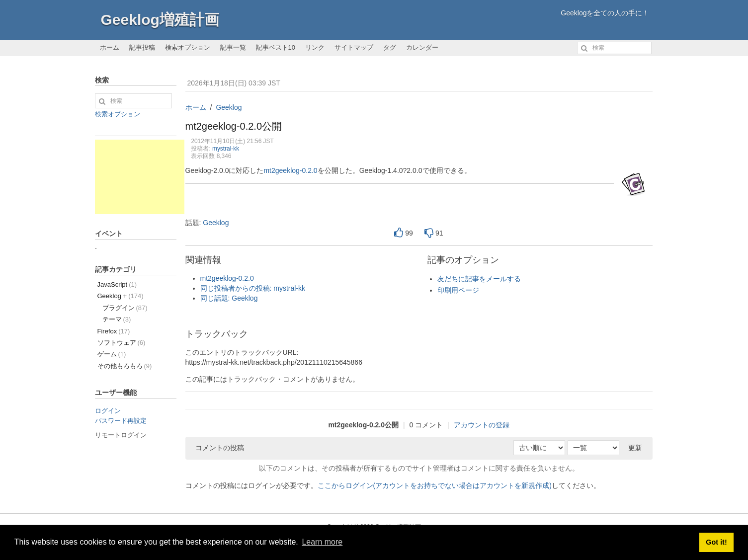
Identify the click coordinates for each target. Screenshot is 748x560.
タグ (390, 47)
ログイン (108, 411)
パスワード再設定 (121, 421)
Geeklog (229, 107)
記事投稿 (142, 47)
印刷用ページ (458, 290)
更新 (635, 448)
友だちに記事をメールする (479, 279)
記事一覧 (233, 47)
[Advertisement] (140, 177)
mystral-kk (226, 149)
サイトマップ (354, 47)
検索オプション (188, 47)
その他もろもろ (125, 366)
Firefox (114, 331)
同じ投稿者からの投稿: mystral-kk (253, 288)
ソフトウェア (122, 343)
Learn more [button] (322, 542)
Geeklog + (121, 296)
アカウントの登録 (482, 425)
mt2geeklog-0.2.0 (290, 170)
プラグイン (125, 308)
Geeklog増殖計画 (160, 20)
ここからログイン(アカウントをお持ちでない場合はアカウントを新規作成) (435, 485)
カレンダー (422, 47)
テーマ (117, 319)
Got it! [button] (716, 542)
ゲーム (112, 354)
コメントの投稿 (220, 448)
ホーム (110, 47)
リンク (315, 47)
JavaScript (117, 284)
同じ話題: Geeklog (229, 298)
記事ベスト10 (276, 47)
